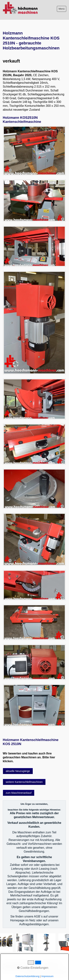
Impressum (35, 965)
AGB (5, 965)
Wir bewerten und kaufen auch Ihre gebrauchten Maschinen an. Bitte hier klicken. (29, 757)
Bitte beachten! (19, 965)
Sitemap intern (52, 965)
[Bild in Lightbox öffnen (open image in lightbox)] (34, 151)
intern (32, 968)
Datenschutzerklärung (15, 968)
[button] (18, 771)
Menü (62, 9)
